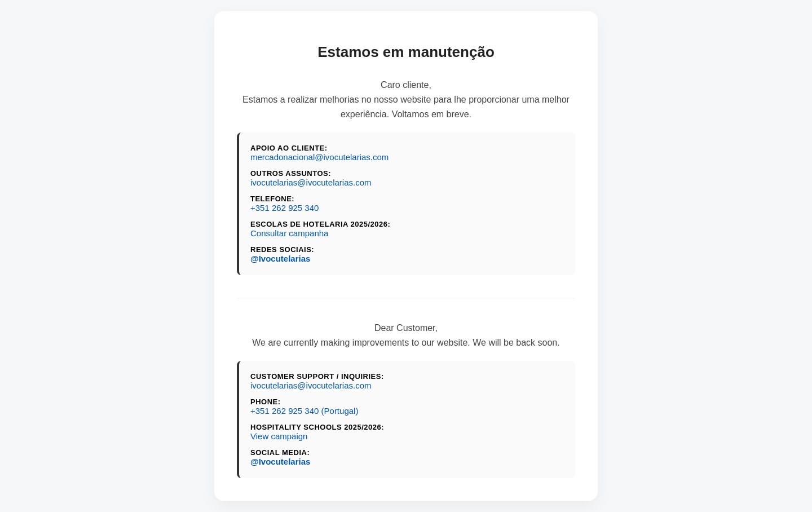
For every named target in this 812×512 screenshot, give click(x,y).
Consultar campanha (289, 233)
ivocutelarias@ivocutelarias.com (311, 182)
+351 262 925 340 (284, 208)
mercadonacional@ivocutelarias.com (319, 157)
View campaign (279, 436)
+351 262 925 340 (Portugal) (304, 411)
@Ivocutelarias (280, 259)
